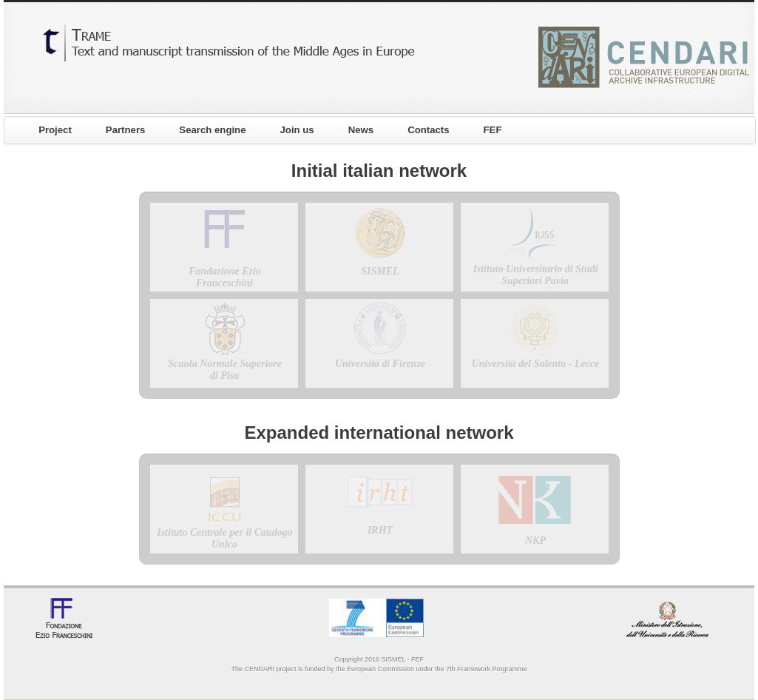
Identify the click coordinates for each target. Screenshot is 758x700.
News (361, 130)
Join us (297, 130)
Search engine (212, 130)
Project (55, 130)
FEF (493, 130)
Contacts (428, 130)
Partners (126, 130)
